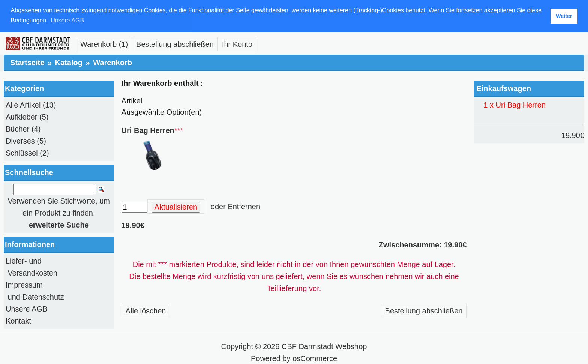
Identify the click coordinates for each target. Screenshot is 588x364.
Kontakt (18, 320)
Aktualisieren (176, 206)
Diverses (20, 140)
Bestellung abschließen (175, 43)
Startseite (27, 62)
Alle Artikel (23, 104)
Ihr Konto (237, 43)
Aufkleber (22, 116)
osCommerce (315, 358)
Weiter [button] (564, 16)
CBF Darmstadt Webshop (324, 346)
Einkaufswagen (504, 88)
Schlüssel (22, 152)
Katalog (69, 62)
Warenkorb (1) (104, 43)
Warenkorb (112, 62)
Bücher (17, 128)
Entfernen (244, 206)
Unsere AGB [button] (67, 20)
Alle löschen (146, 310)
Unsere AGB (26, 308)
